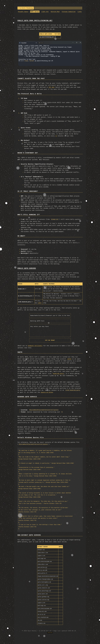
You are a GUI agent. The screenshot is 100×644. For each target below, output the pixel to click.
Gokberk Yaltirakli (35, 346)
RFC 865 (52, 87)
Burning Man (55, 12)
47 (56, 136)
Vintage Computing (69, 12)
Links (80, 12)
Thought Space (23, 12)
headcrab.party (58, 374)
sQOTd (40, 303)
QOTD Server (35, 12)
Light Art (45, 12)
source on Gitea (47, 392)
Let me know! (50, 340)
